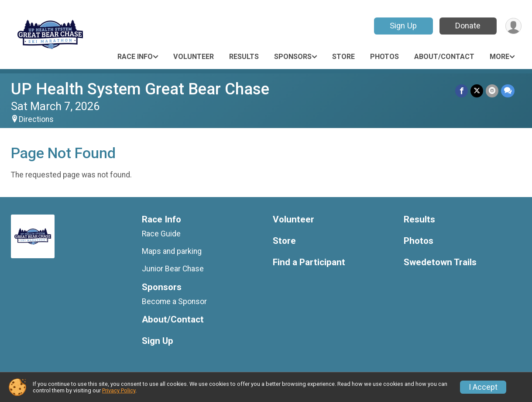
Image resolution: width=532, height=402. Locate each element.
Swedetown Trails (440, 262)
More (499, 57)
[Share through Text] (508, 91)
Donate (468, 26)
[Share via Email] (492, 91)
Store (343, 57)
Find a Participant (309, 262)
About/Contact (444, 57)
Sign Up (403, 26)
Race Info (135, 57)
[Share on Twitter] (477, 91)
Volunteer (194, 57)
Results (244, 57)
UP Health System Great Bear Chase (140, 89)
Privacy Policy (119, 390)
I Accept (483, 387)
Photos (384, 57)
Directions (36, 119)
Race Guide (161, 234)
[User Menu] (513, 26)
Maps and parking (172, 251)
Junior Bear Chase (173, 269)
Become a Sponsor (174, 301)
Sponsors (293, 57)
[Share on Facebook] (462, 91)
